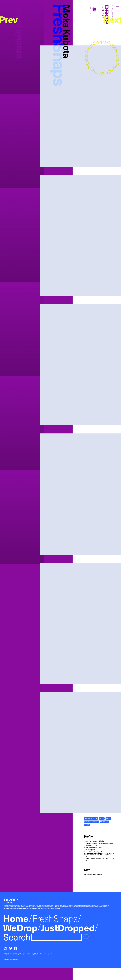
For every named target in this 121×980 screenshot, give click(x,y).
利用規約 (35, 954)
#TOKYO (87, 825)
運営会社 (7, 954)
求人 (30, 954)
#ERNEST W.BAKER (91, 818)
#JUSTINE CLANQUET (91, 822)
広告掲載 (14, 954)
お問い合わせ (22, 954)
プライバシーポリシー (47, 954)
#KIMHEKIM (104, 822)
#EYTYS (102, 818)
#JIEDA (108, 818)
